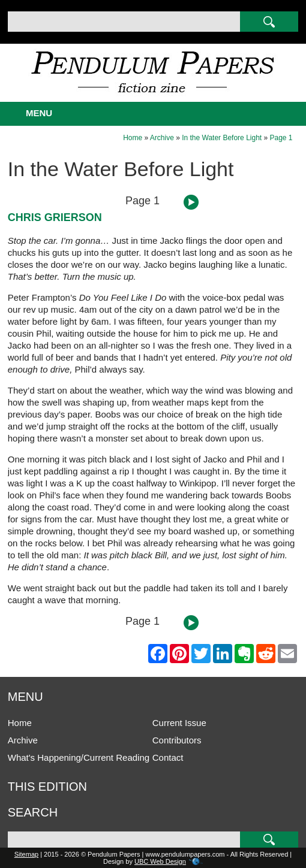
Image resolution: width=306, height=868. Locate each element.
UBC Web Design (160, 861)
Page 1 (281, 138)
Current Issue (179, 723)
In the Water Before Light (222, 138)
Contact (168, 757)
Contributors (177, 740)
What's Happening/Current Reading (79, 757)
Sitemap (26, 854)
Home (133, 138)
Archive (162, 138)
